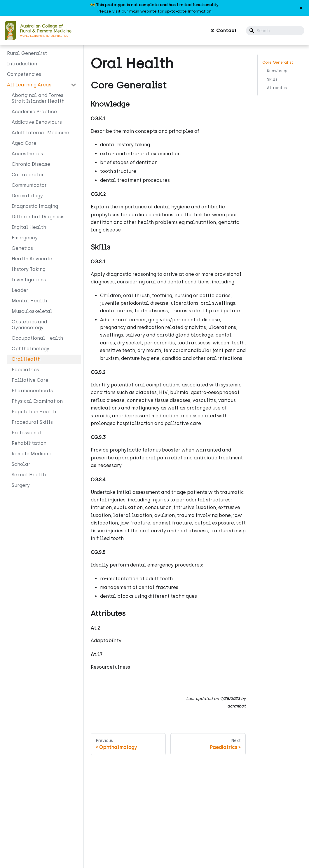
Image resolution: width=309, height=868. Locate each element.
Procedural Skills (32, 422)
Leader (20, 290)
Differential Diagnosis (38, 217)
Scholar (21, 464)
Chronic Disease (31, 164)
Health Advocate (32, 259)
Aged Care (24, 143)
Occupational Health (37, 338)
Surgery (21, 485)
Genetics (22, 248)
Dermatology (27, 196)
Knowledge (278, 71)
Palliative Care (30, 380)
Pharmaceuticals (32, 391)
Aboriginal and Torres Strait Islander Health (38, 98)
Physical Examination (37, 401)
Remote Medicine (32, 454)
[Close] (301, 8)
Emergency (25, 238)
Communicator (29, 185)
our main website (139, 11)
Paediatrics (25, 370)
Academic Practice (34, 112)
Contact (226, 30)
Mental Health (29, 301)
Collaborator (28, 175)
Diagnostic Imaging (35, 206)
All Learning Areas (29, 85)
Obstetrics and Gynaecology (29, 325)
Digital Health (29, 227)
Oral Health (26, 359)
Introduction (22, 64)
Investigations (29, 280)
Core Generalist (278, 62)
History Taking (29, 269)
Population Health (34, 412)
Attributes (277, 88)
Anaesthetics (27, 154)
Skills (272, 79)
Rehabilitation (29, 443)
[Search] (275, 31)
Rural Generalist (27, 53)
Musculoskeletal (32, 311)
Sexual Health (29, 475)
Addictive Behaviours (37, 122)
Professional (27, 433)
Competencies (24, 74)
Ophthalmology (30, 349)
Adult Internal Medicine (40, 133)
